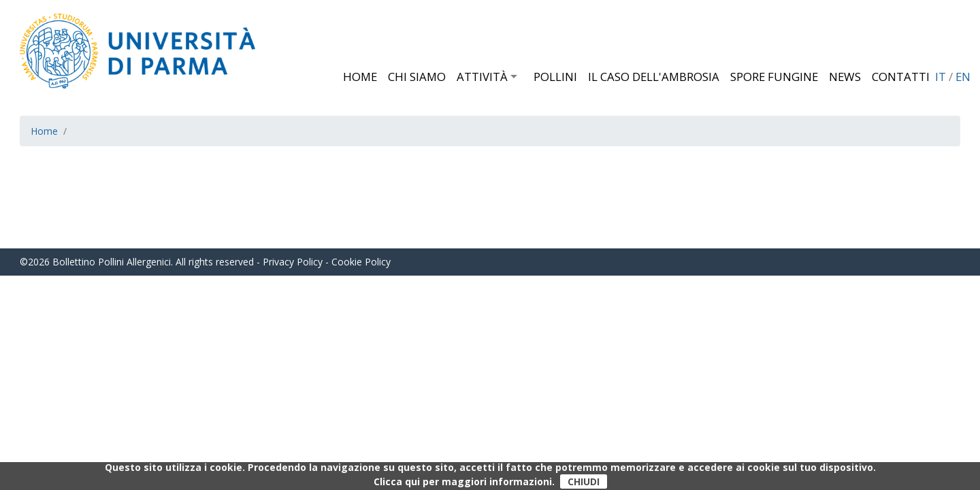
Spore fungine (774, 77)
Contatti (901, 77)
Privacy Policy (293, 262)
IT (941, 77)
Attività (482, 77)
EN (963, 77)
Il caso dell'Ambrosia (654, 77)
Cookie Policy (361, 262)
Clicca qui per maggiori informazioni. (464, 481)
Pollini (555, 77)
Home (360, 77)
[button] (519, 77)
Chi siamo (417, 77)
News (845, 77)
